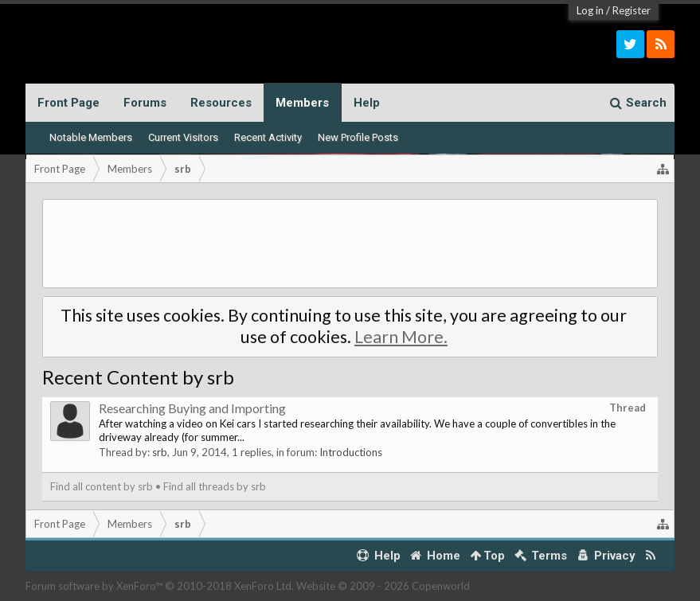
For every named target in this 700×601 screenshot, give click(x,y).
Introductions (351, 452)
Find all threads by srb (215, 486)
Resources (221, 103)
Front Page (68, 103)
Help (367, 103)
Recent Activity (268, 137)
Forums (145, 103)
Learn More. (401, 337)
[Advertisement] (350, 244)
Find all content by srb (102, 486)
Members (302, 103)
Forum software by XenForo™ (160, 586)
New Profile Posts (358, 137)
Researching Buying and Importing (192, 408)
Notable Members (91, 137)
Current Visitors (183, 137)
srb (160, 452)
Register (632, 10)
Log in (590, 10)
